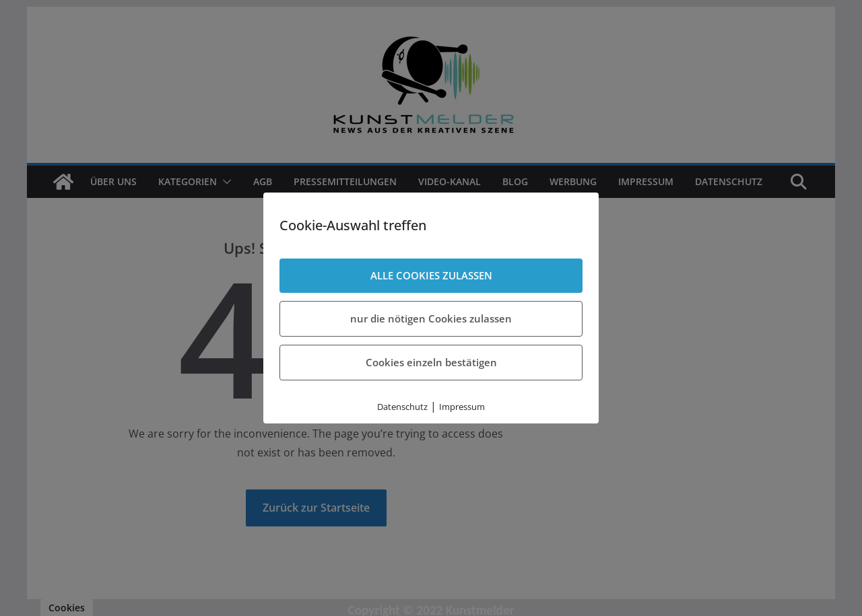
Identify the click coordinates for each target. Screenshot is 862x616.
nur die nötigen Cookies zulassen (431, 318)
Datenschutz (402, 407)
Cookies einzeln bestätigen (431, 362)
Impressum (462, 407)
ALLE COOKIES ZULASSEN (431, 275)
